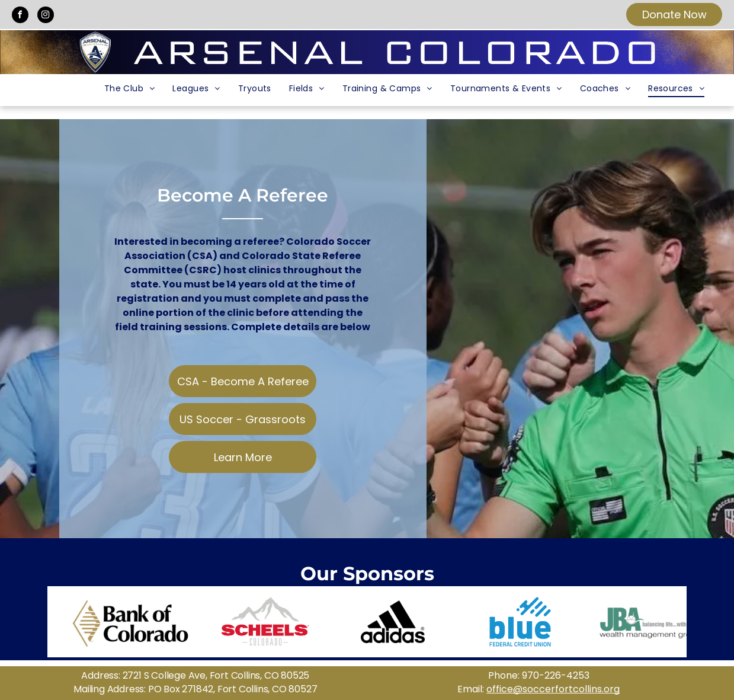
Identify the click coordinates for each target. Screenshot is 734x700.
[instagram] (46, 16)
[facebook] (20, 16)
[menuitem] (130, 89)
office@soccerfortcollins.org (553, 689)
